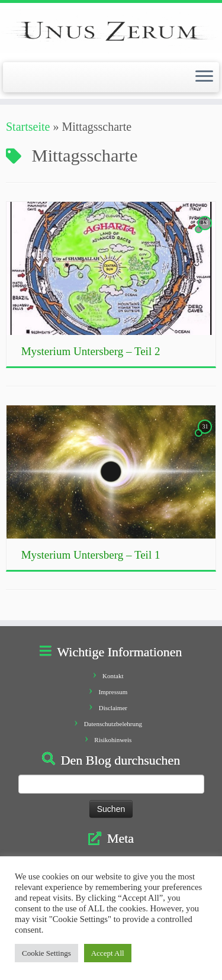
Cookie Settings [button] (46, 953)
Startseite (28, 127)
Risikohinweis (113, 740)
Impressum (113, 692)
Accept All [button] (108, 953)
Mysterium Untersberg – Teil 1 (91, 555)
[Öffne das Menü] (204, 78)
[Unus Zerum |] (111, 31)
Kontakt (113, 676)
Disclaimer (113, 708)
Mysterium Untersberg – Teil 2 (91, 351)
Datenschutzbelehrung (113, 724)
